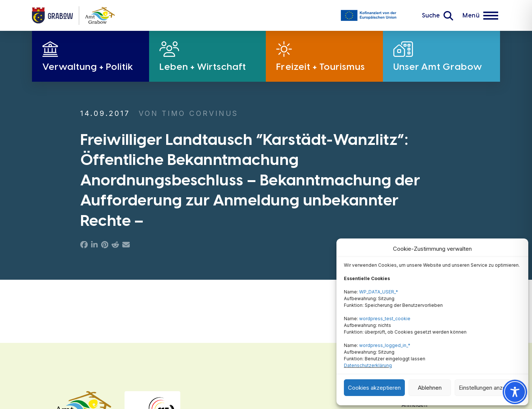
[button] (438, 16)
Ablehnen (430, 388)
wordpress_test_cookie (385, 319)
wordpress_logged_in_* (385, 345)
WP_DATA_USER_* (379, 292)
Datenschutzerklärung (368, 365)
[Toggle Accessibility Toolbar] (515, 392)
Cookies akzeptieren (374, 388)
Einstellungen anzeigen (488, 388)
